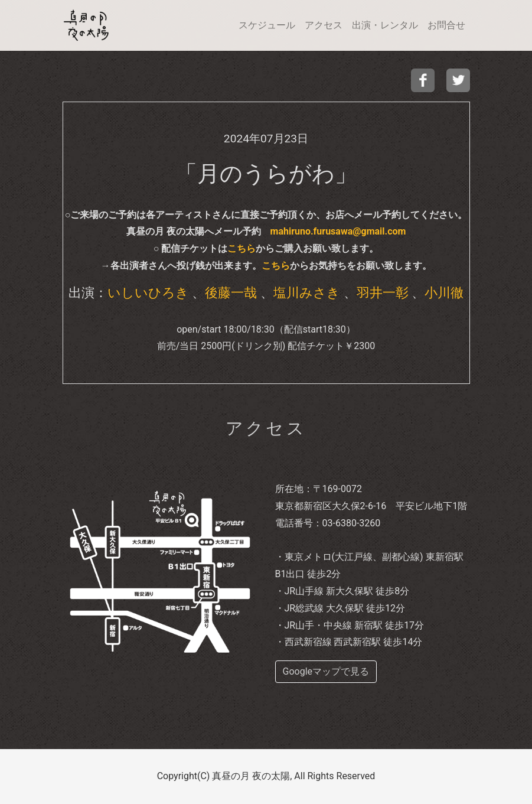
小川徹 (444, 292)
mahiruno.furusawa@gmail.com (338, 231)
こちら (241, 248)
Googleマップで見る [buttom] (326, 671)
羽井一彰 (383, 292)
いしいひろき (148, 292)
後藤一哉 (231, 292)
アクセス (324, 25)
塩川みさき (307, 292)
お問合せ (446, 25)
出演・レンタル (385, 25)
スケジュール (267, 25)
